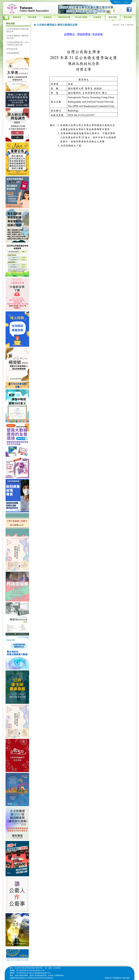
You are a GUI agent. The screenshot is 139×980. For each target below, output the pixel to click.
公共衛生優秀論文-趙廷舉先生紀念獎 (17, 37)
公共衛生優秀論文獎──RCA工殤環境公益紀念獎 (18, 44)
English (126, 2)
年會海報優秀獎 (13, 53)
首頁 (122, 25)
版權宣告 (108, 978)
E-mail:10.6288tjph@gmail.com (39, 973)
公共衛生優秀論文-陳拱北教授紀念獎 (17, 30)
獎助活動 (130, 25)
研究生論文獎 (12, 49)
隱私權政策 (117, 978)
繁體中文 (117, 2)
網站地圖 (126, 978)
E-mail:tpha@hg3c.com (36, 970)
